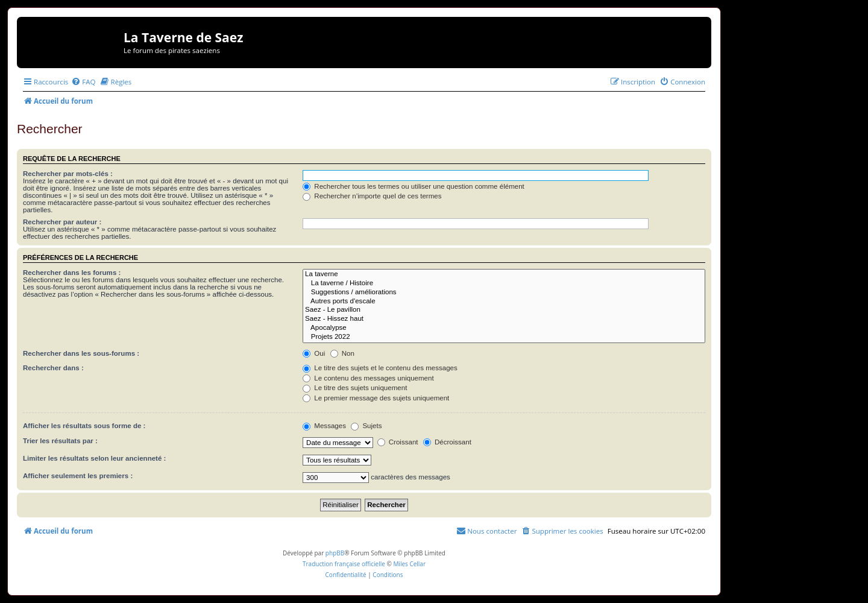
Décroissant (447, 442)
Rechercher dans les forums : (72, 273)
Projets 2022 (504, 337)
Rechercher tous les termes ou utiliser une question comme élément (414, 186)
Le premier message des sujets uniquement (376, 398)
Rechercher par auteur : (62, 222)
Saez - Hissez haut (504, 319)
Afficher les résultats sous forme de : (84, 426)
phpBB (335, 553)
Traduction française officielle (344, 564)
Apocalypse (504, 328)
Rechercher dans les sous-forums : (81, 353)
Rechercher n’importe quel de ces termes (372, 196)
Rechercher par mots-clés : (68, 174)
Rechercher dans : (53, 368)
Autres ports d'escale (504, 302)
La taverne (504, 275)
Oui (314, 353)
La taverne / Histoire (504, 284)
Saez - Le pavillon (504, 310)
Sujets (366, 426)
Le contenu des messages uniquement (368, 378)
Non (342, 353)
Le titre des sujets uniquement (355, 388)
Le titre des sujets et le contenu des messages (380, 368)
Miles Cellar (409, 564)
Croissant (398, 442)
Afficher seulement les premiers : (78, 476)
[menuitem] (83, 82)
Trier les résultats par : (60, 441)
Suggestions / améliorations (504, 293)
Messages (324, 426)
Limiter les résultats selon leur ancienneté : (94, 458)
